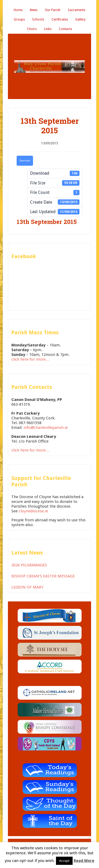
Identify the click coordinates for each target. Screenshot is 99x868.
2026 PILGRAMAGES (29, 565)
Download (25, 161)
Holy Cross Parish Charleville (49, 66)
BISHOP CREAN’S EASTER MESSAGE (43, 576)
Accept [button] (64, 861)
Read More (84, 861)
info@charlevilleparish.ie (46, 428)
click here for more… (30, 359)
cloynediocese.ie (33, 511)
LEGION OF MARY (27, 587)
